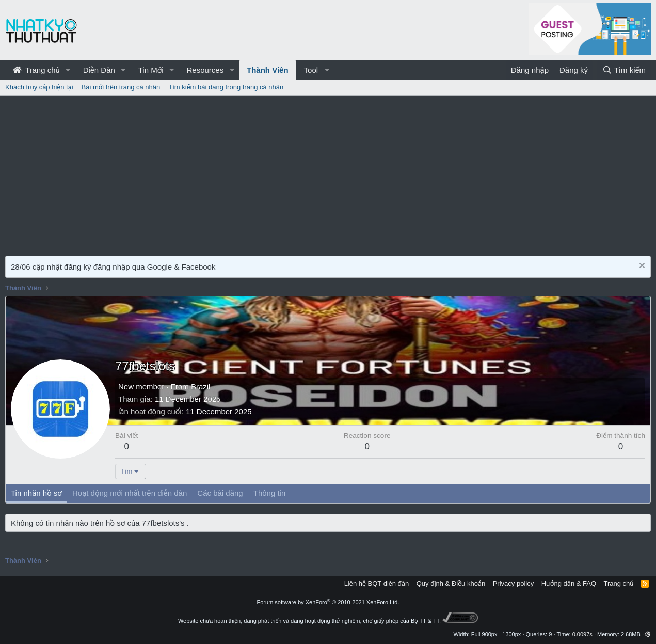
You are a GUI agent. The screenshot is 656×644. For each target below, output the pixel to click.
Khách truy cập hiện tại (39, 87)
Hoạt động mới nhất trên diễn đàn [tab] (130, 493)
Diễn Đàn (99, 70)
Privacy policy (513, 583)
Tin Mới (151, 70)
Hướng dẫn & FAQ (569, 583)
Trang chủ (36, 70)
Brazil (201, 387)
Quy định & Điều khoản (451, 583)
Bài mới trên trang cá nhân (121, 87)
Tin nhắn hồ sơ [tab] (36, 493)
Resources (205, 70)
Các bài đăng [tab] (220, 493)
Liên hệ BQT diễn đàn (377, 583)
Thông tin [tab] (270, 493)
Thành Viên (268, 70)
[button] (68, 70)
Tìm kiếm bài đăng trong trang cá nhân (226, 87)
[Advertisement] (328, 173)
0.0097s (582, 634)
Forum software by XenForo (328, 602)
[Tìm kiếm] (624, 70)
